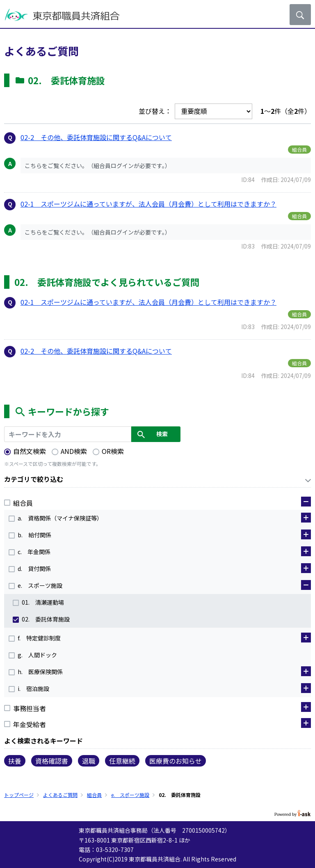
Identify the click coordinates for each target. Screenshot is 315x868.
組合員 (94, 795)
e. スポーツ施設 (130, 795)
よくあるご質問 (60, 795)
